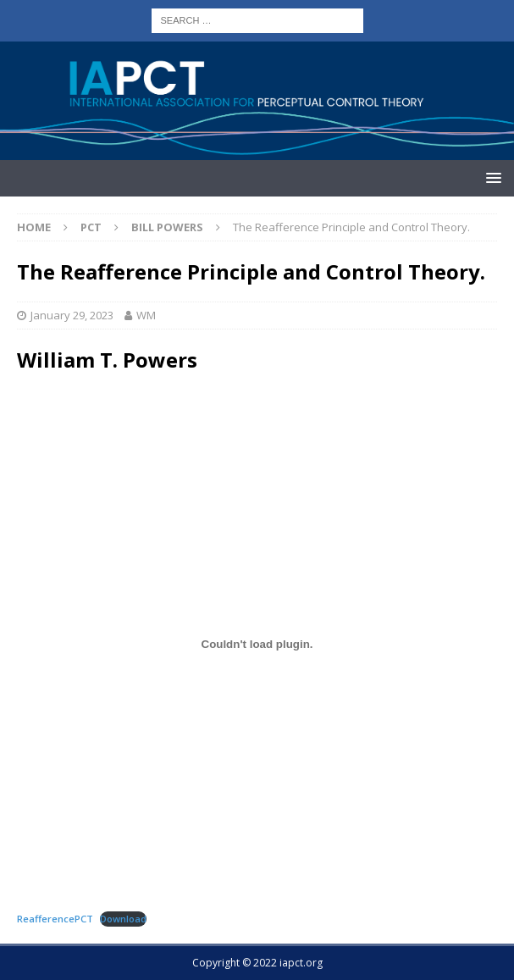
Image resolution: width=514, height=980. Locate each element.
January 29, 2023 (72, 315)
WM (146, 315)
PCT (91, 227)
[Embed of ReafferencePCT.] (257, 644)
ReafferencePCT (55, 919)
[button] (491, 177)
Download (123, 919)
